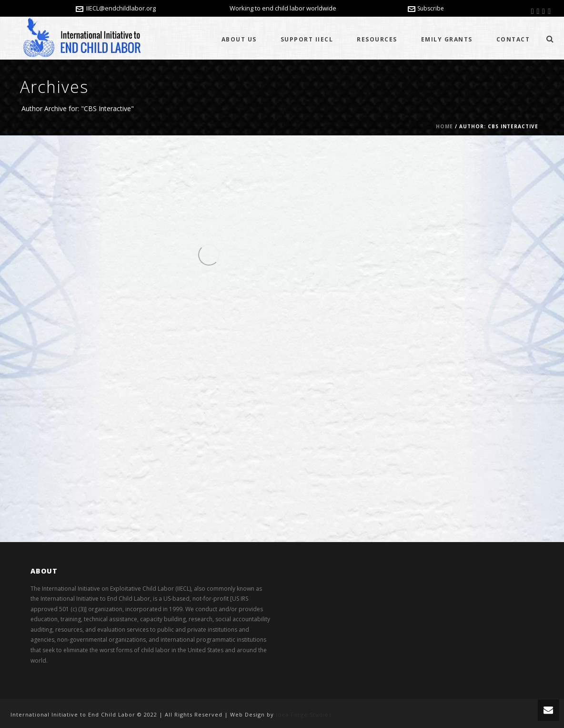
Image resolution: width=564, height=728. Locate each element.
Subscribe (426, 8)
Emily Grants (447, 39)
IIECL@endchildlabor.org (121, 8)
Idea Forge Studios (304, 714)
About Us (239, 39)
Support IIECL (307, 39)
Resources (377, 39)
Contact (513, 39)
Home (444, 126)
